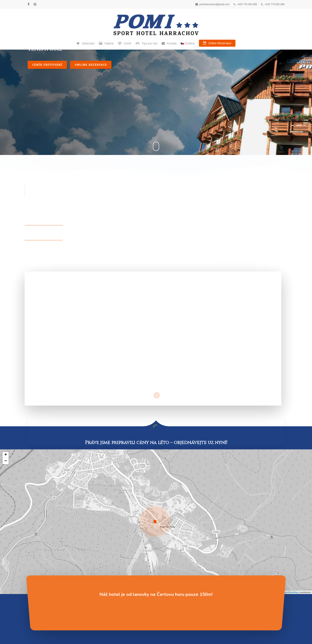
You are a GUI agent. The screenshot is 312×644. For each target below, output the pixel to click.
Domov (33, 563)
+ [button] (6, 332)
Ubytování (35, 570)
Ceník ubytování (47, 145)
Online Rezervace (91, 145)
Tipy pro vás (36, 584)
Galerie (33, 577)
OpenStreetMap (291, 469)
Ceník (32, 591)
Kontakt (33, 605)
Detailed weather (173, 591)
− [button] (6, 338)
